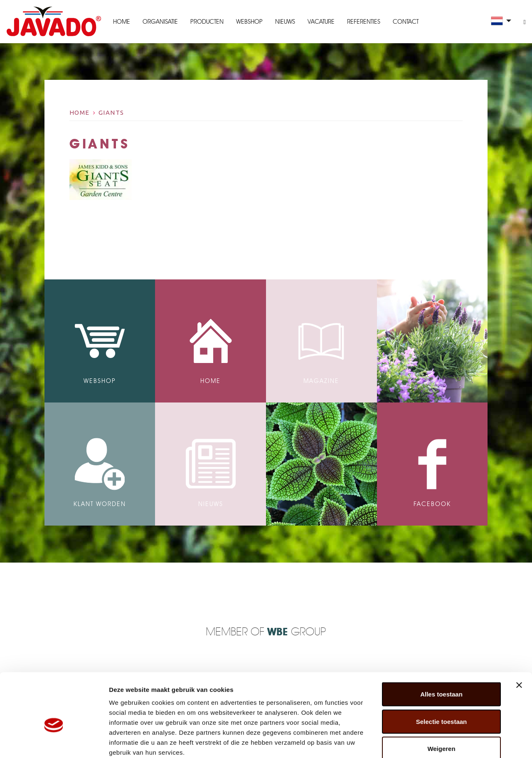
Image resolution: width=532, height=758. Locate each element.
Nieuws (285, 22)
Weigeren (441, 703)
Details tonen (449, 742)
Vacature (321, 22)
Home (121, 22)
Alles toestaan (441, 649)
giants (111, 112)
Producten (207, 22)
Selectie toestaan (442, 676)
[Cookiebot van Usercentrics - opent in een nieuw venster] (54, 742)
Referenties (363, 22)
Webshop (249, 22)
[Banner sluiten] (519, 640)
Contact (405, 22)
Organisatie (160, 22)
